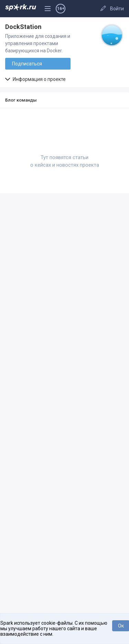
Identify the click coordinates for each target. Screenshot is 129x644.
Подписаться (27, 64)
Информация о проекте (35, 79)
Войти (117, 9)
